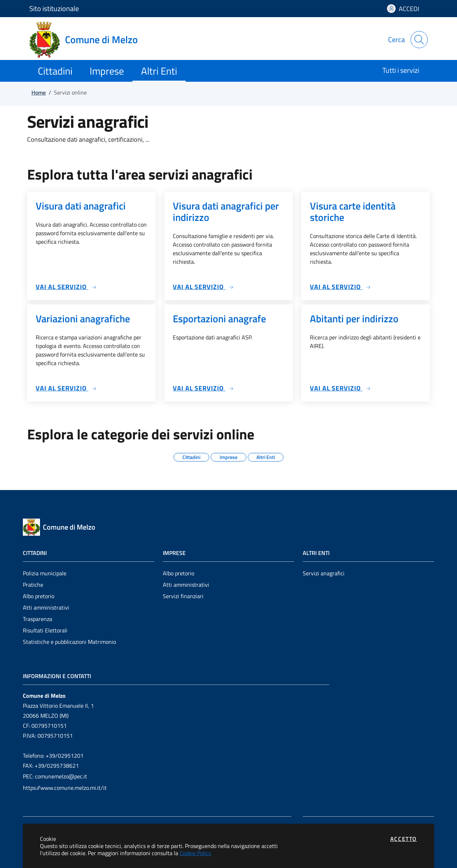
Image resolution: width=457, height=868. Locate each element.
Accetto (404, 839)
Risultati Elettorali (45, 630)
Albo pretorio (39, 596)
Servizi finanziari (183, 596)
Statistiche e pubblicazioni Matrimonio (69, 642)
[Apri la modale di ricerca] (419, 40)
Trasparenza (37, 619)
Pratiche (33, 585)
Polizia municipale (45, 573)
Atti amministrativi (46, 607)
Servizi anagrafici (324, 573)
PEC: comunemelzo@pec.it (55, 776)
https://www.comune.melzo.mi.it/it (65, 788)
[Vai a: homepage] (88, 40)
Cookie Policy (195, 853)
